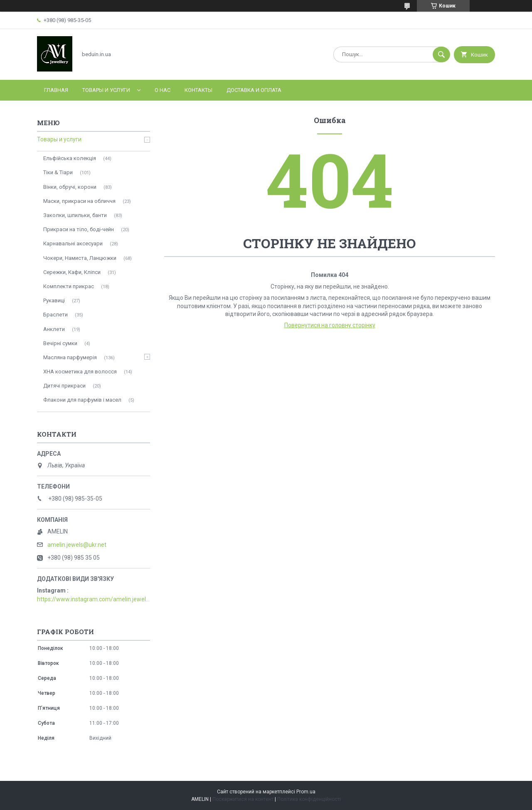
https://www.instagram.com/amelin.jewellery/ (94, 599)
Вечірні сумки (60, 343)
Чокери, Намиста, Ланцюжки (80, 258)
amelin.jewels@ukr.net (77, 545)
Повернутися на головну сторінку (330, 325)
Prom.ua (306, 792)
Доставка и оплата (254, 90)
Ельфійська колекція (70, 158)
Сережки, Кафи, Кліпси (72, 272)
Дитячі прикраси (64, 386)
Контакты (198, 90)
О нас (163, 90)
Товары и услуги (106, 90)
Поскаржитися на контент (243, 799)
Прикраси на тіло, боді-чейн (79, 229)
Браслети (55, 315)
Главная (56, 90)
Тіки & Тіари (58, 172)
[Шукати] (441, 54)
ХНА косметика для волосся (80, 372)
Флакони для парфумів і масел (82, 400)
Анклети (54, 329)
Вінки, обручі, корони (70, 187)
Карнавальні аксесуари (73, 243)
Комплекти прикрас (69, 286)
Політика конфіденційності (309, 799)
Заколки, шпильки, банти (75, 215)
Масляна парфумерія (70, 357)
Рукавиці (54, 300)
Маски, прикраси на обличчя (79, 201)
